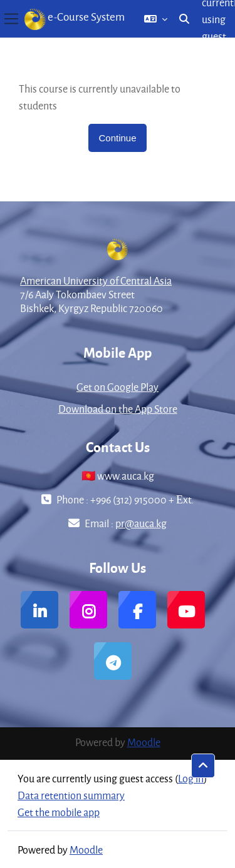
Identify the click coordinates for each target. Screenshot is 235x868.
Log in (191, 778)
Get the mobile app (59, 812)
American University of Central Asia (96, 280)
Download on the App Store (118, 409)
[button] (156, 19)
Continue (117, 138)
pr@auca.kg (141, 523)
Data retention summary (71, 795)
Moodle (144, 742)
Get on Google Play (118, 387)
